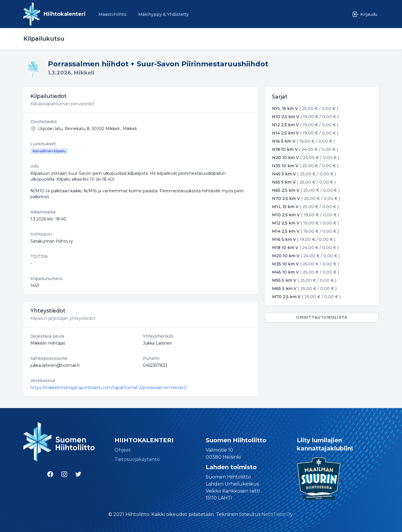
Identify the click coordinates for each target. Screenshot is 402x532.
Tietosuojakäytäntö (137, 459)
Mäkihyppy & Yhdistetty (163, 14)
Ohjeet (123, 450)
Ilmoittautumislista (322, 317)
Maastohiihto (112, 14)
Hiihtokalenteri (65, 14)
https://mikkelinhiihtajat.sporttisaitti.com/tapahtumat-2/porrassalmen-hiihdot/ (109, 388)
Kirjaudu (365, 14)
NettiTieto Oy (277, 514)
